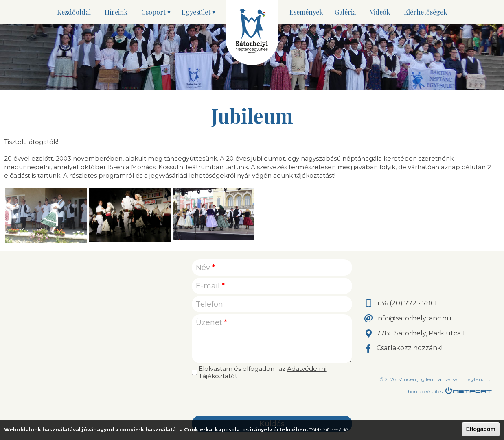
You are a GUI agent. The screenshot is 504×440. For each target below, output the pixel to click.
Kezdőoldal (74, 12)
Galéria (345, 12)
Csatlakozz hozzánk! (410, 348)
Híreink (116, 12)
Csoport (153, 12)
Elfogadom (481, 429)
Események (306, 12)
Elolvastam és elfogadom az (263, 372)
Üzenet (211, 322)
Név (205, 268)
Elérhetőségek (425, 12)
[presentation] (272, 398)
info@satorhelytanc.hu (414, 318)
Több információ (329, 430)
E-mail (210, 286)
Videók (380, 12)
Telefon (209, 304)
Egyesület (196, 12)
